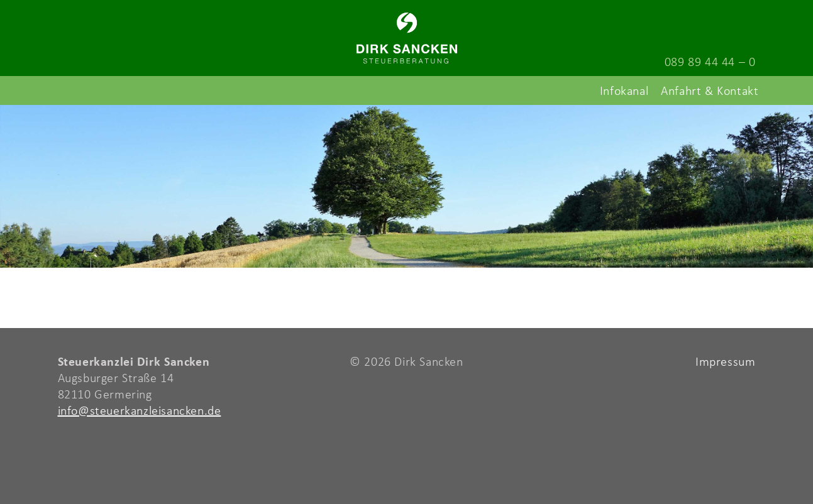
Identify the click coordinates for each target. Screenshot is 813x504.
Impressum (725, 361)
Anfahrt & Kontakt (710, 90)
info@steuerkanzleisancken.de (140, 410)
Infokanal (624, 90)
